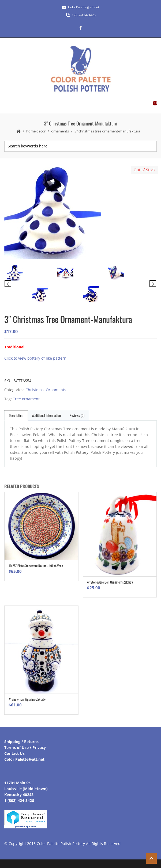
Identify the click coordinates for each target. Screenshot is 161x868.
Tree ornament (26, 399)
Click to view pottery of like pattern (35, 358)
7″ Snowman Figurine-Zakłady (27, 699)
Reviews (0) (77, 415)
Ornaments (60, 131)
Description (16, 415)
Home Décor (36, 131)
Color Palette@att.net (24, 759)
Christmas (35, 390)
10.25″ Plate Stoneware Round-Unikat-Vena (36, 566)
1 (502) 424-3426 (19, 800)
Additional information (46, 415)
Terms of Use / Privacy (25, 747)
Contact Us (14, 753)
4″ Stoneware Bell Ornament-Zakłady (110, 582)
